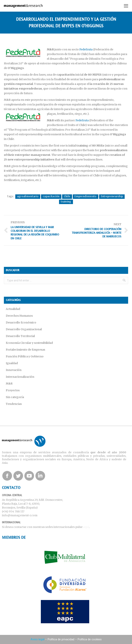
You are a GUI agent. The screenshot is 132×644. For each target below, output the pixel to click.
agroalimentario (28, 197)
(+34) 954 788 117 (13, 511)
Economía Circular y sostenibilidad (29, 343)
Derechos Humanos (19, 316)
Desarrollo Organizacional (24, 329)
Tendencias (14, 404)
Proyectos (13, 390)
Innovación (14, 370)
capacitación (51, 197)
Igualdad (12, 363)
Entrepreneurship (112, 197)
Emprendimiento (85, 197)
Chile (67, 197)
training (66, 202)
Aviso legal (37, 639)
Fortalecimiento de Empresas (25, 350)
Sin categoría (15, 397)
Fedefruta (86, 49)
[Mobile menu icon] (126, 6)
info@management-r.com (20, 515)
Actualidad (13, 309)
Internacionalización (20, 377)
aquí (86, 527)
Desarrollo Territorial (20, 336)
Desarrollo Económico (21, 322)
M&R (9, 384)
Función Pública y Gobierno (25, 356)
